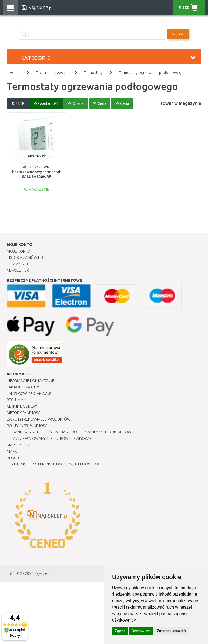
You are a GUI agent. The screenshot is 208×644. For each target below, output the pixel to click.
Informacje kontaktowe (31, 381)
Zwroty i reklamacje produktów (39, 419)
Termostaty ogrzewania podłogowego (151, 73)
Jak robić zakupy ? (24, 387)
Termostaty (93, 73)
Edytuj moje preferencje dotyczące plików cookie (56, 464)
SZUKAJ (178, 34)
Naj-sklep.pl (44, 573)
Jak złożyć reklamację (29, 394)
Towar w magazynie (181, 103)
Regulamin (17, 400)
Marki (12, 451)
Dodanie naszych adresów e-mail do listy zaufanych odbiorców (69, 432)
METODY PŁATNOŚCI (24, 413)
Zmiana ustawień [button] (171, 631)
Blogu (13, 458)
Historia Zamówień (25, 257)
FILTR (18, 103)
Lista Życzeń (18, 264)
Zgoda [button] (120, 631)
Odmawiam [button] (141, 631)
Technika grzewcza (52, 73)
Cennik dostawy (22, 406)
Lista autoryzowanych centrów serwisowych (51, 438)
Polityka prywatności (27, 426)
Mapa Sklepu (19, 445)
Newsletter (18, 270)
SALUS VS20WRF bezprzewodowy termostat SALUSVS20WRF (36, 172)
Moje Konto (19, 251)
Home (15, 73)
